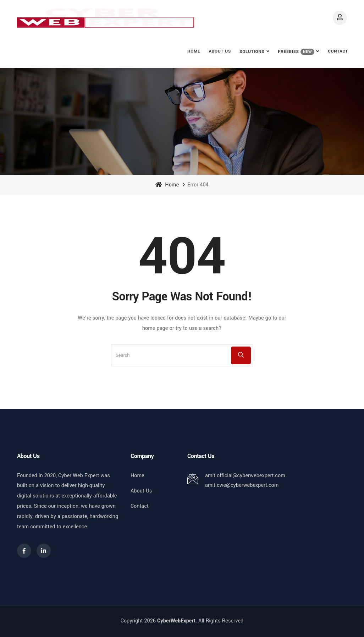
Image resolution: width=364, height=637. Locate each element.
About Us (220, 51)
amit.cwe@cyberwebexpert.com (242, 485)
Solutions (252, 52)
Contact (338, 51)
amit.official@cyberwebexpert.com (245, 476)
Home (194, 51)
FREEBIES (296, 52)
